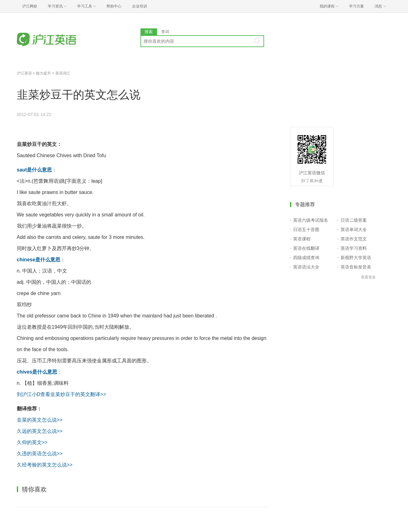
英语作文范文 (354, 239)
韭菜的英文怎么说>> (40, 420)
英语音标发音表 (356, 267)
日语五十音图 (306, 230)
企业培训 (140, 6)
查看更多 (368, 277)
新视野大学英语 (356, 258)
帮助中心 (114, 6)
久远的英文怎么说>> (40, 431)
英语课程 (302, 239)
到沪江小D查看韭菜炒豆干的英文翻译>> (61, 394)
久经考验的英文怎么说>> (45, 465)
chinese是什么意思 (39, 260)
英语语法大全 (306, 267)
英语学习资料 (354, 248)
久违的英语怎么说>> (40, 454)
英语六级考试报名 (311, 220)
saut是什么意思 (34, 170)
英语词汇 (63, 73)
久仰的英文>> (32, 442)
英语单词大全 (354, 230)
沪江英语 (24, 73)
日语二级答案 (354, 220)
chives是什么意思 (37, 372)
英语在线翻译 (306, 248)
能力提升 (43, 73)
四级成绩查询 (306, 258)
